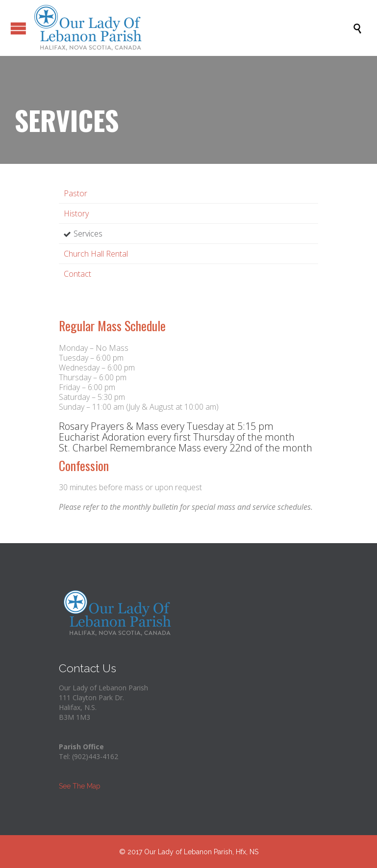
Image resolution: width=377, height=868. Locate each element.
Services (88, 234)
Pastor (75, 193)
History (76, 213)
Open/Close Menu (10, 28)
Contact (77, 274)
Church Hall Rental (96, 254)
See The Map (80, 786)
